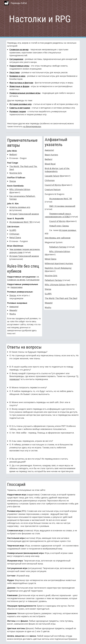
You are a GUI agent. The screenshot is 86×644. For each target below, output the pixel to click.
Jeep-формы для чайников (58, 238)
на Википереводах (32, 126)
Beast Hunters (51, 155)
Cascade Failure (52, 176)
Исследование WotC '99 (21, 222)
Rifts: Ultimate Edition (20, 189)
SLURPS (13, 230)
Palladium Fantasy (58, 247)
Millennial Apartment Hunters (59, 263)
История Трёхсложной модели (24, 214)
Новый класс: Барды (59, 226)
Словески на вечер (16, 280)
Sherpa (13, 181)
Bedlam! (13, 154)
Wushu (13, 314)
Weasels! (13, 310)
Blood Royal (50, 164)
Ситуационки (33, 280)
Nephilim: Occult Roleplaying (58, 268)
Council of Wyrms (53, 185)
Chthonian (14, 234)
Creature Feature (53, 189)
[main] (40, 19)
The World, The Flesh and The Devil (61, 298)
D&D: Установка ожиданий (62, 206)
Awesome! (14, 307)
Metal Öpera (15, 238)
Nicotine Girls (16, 173)
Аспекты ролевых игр (20, 207)
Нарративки (17, 287)
